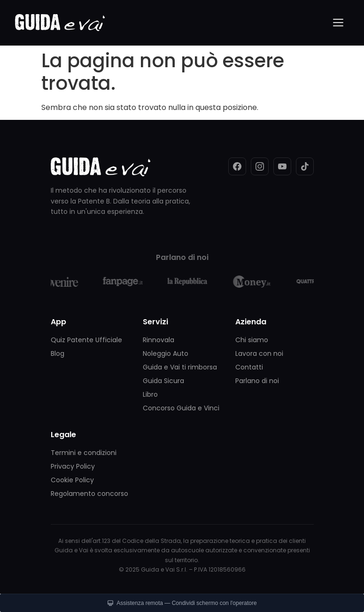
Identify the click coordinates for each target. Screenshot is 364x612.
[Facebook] (237, 166)
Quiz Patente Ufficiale (86, 340)
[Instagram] (260, 166)
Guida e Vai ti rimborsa (180, 367)
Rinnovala (159, 340)
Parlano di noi (257, 381)
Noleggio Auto (166, 353)
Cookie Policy (72, 480)
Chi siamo (252, 340)
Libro (150, 394)
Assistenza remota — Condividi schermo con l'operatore (182, 603)
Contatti (249, 367)
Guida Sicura (163, 381)
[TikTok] (305, 166)
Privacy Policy (73, 466)
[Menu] (339, 23)
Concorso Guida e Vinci (181, 408)
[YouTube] (282, 166)
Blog (58, 353)
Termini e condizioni (84, 453)
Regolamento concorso (89, 494)
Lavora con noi (259, 353)
